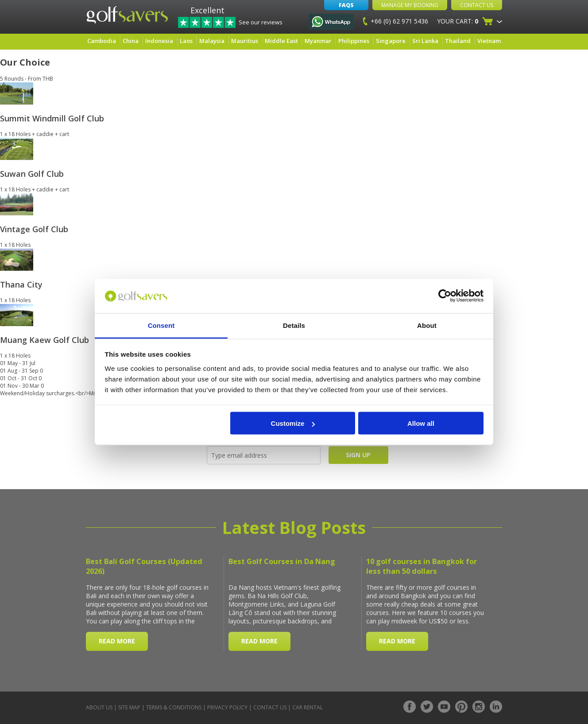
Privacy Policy (227, 707)
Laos (186, 41)
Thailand (458, 41)
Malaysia (212, 41)
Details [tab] (294, 325)
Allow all (421, 423)
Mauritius (245, 41)
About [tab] (427, 325)
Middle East (281, 41)
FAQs (346, 5)
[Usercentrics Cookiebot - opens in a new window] (445, 296)
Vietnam (489, 41)
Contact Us (477, 5)
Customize (293, 423)
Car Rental (308, 707)
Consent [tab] (161, 325)
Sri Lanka (425, 41)
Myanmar (318, 41)
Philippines (354, 41)
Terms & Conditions (174, 707)
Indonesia (159, 41)
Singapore (391, 41)
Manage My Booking (410, 5)
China (131, 41)
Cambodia (102, 41)
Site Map (129, 707)
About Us (99, 707)
